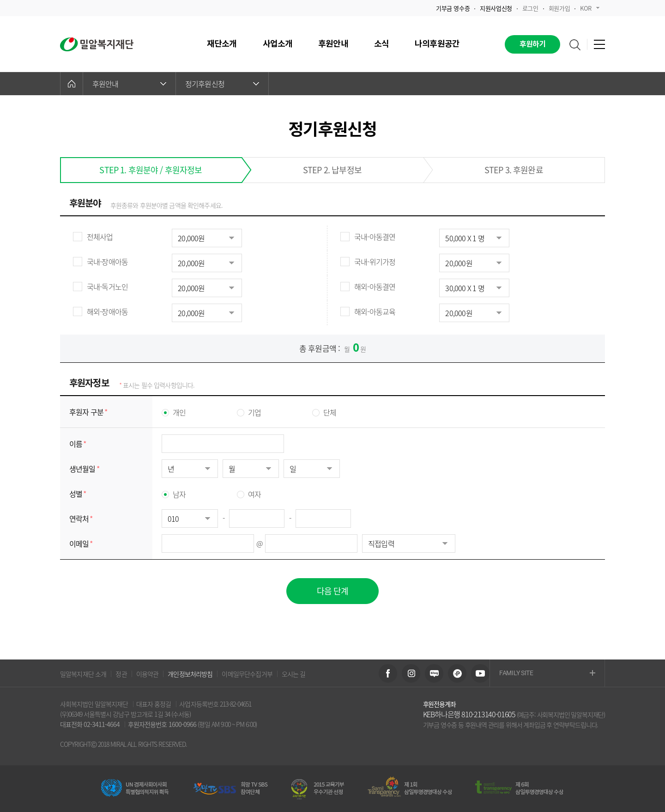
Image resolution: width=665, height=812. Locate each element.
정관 (121, 674)
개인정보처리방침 (190, 674)
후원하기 (533, 44)
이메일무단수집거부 (247, 674)
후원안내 (129, 84)
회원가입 (559, 8)
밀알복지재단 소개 (83, 674)
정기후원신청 (222, 84)
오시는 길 (294, 674)
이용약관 (148, 674)
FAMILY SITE (547, 674)
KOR (590, 8)
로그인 (530, 8)
